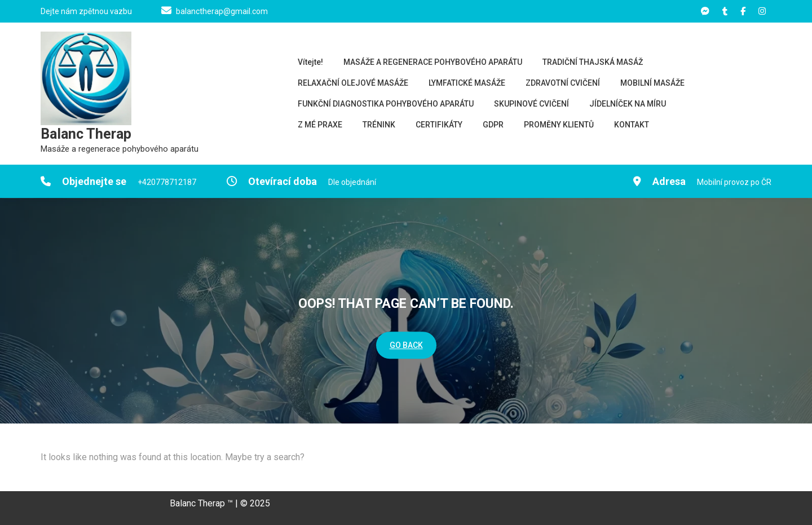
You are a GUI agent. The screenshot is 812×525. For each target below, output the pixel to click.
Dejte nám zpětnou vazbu (86, 11)
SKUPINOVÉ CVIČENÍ (531, 104)
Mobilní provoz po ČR (734, 182)
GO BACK (406, 346)
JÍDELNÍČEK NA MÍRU (628, 104)
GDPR (493, 125)
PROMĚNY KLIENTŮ (559, 125)
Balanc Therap (86, 134)
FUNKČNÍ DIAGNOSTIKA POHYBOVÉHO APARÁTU (386, 104)
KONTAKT (632, 125)
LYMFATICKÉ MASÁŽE (467, 83)
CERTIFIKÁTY (439, 125)
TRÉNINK (379, 125)
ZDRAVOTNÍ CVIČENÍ (563, 83)
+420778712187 (167, 182)
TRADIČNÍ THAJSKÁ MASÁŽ (593, 62)
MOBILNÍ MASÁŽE (652, 83)
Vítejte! (310, 62)
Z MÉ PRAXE (320, 125)
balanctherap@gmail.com (222, 11)
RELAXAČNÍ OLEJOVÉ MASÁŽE (353, 83)
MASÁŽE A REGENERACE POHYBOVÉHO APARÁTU (433, 62)
